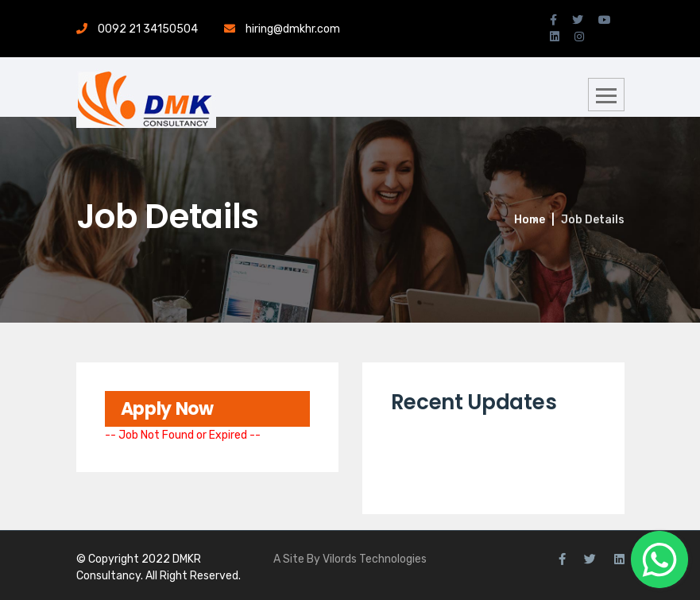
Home (530, 220)
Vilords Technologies (375, 559)
